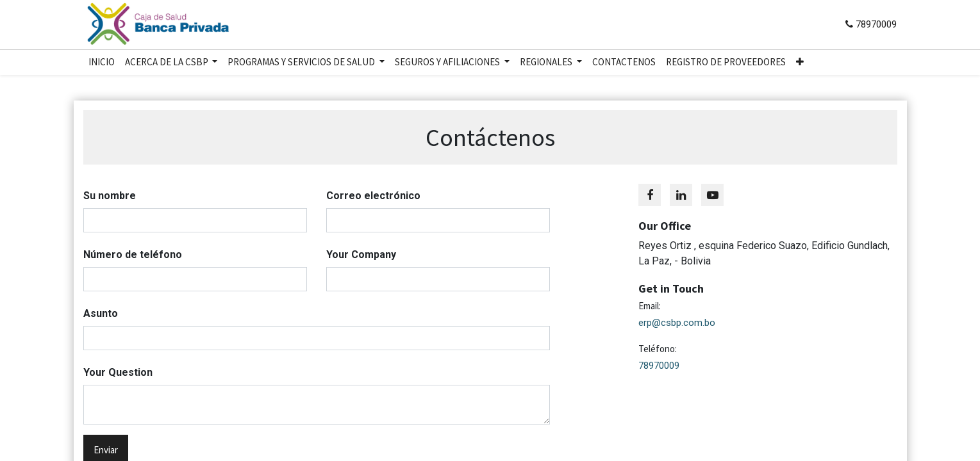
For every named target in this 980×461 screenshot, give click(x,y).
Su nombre (110, 196)
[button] (800, 62)
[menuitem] (102, 62)
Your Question (118, 372)
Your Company (361, 255)
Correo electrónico (373, 196)
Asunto (101, 313)
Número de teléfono (133, 255)
